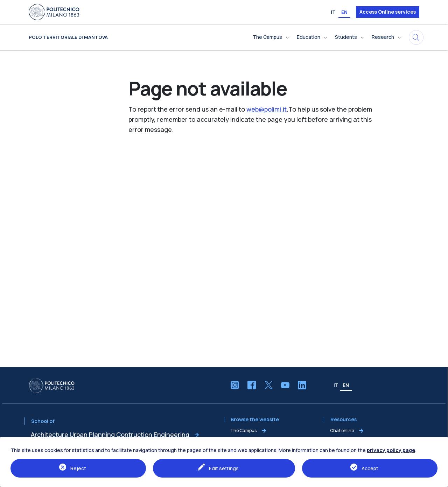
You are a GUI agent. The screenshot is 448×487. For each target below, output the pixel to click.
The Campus (243, 430)
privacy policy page (391, 450)
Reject (78, 468)
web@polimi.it (267, 109)
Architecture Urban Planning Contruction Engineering (110, 435)
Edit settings (224, 468)
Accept (370, 468)
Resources (344, 420)
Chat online (342, 430)
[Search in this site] (416, 37)
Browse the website (255, 420)
